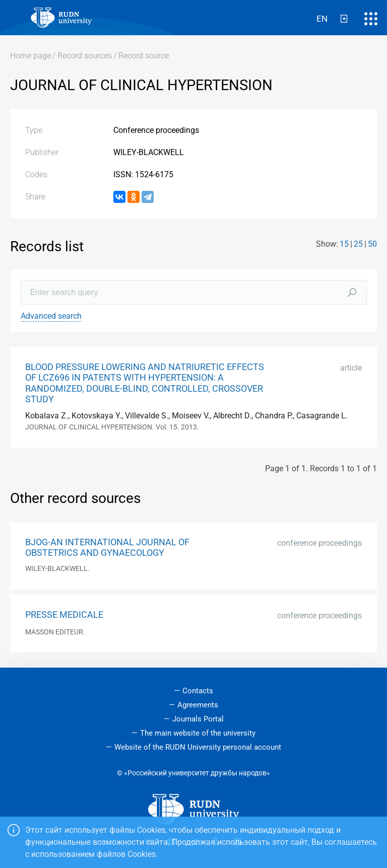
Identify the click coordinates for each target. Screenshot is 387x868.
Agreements (198, 705)
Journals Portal (198, 719)
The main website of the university (198, 733)
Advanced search (51, 316)
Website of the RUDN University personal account (198, 747)
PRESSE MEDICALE (64, 615)
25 (358, 244)
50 (372, 244)
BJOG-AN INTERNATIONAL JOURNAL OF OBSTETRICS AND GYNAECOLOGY (107, 548)
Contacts (198, 691)
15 (344, 244)
